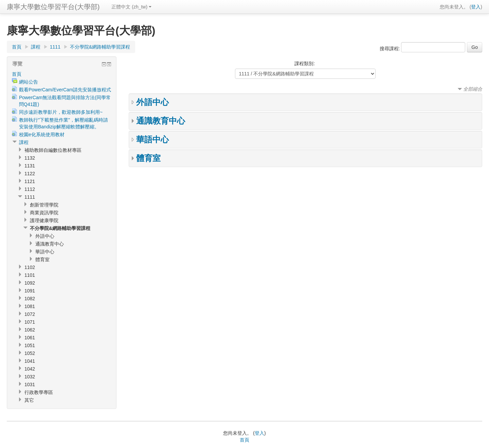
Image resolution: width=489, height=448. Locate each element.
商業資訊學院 (44, 213)
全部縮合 (473, 89)
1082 (30, 299)
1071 (30, 322)
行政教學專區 (39, 392)
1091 (30, 291)
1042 (30, 369)
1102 (30, 267)
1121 (30, 181)
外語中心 (152, 102)
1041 (30, 361)
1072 (30, 314)
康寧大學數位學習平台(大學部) (53, 7)
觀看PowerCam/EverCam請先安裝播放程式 (65, 90)
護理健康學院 (44, 220)
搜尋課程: (391, 49)
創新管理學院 (44, 205)
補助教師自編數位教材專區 (53, 150)
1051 (30, 345)
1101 (30, 275)
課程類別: (305, 64)
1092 (30, 283)
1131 (30, 166)
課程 (36, 47)
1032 (30, 377)
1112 (30, 189)
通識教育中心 (161, 121)
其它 (29, 400)
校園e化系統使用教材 (42, 135)
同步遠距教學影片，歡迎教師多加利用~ (61, 112)
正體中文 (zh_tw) (131, 7)
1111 (55, 47)
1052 (30, 353)
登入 (476, 7)
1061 (30, 338)
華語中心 (152, 139)
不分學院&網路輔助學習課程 (100, 47)
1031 (30, 384)
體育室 (148, 158)
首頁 (17, 47)
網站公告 (29, 82)
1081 (30, 306)
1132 (30, 158)
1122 (30, 174)
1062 (30, 330)
